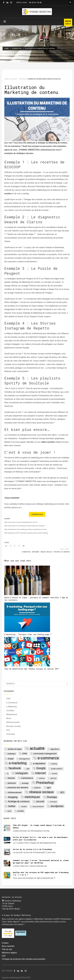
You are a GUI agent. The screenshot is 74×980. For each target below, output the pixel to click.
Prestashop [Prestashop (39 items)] (45, 783)
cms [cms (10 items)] (25, 754)
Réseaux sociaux (53, 79)
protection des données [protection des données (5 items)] (18, 788)
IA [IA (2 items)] (8, 774)
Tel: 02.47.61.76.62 (11, 909)
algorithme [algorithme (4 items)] (55, 749)
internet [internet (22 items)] (40, 773)
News (9, 718)
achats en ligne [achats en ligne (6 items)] (15, 749)
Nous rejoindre (8, 946)
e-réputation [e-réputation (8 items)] (39, 764)
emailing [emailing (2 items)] (54, 764)
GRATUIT (68, 23)
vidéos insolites (48, 442)
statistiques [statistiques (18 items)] (32, 797)
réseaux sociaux (46, 552)
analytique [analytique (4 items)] (11, 754)
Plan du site (7, 949)
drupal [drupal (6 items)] (11, 759)
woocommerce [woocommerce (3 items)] (38, 806)
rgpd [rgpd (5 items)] (49, 788)
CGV (4, 956)
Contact (5, 943)
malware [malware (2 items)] (42, 778)
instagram (35, 552)
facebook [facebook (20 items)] (15, 768)
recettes (8, 194)
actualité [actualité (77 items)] (37, 749)
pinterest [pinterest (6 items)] (12, 783)
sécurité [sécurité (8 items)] (40, 802)
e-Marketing (32, 79)
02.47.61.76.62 (35, 2)
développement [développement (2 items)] (24, 759)
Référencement (42, 79)
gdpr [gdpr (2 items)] (28, 769)
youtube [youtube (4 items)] (21, 811)
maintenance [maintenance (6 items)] (27, 778)
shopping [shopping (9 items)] (13, 797)
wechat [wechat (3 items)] (24, 806)
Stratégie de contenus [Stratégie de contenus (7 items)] (19, 801)
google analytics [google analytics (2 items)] (57, 769)
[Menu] (5, 22)
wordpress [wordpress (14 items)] (57, 806)
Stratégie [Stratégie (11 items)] (52, 797)
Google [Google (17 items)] (41, 768)
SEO (60, 79)
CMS (8, 699)
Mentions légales (9, 953)
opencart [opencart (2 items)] (53, 778)
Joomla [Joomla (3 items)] (54, 773)
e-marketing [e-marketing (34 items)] (18, 763)
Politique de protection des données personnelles (24, 959)
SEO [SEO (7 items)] (62, 792)
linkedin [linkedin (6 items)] (11, 778)
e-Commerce (12, 703)
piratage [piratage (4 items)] (25, 783)
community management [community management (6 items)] (45, 754)
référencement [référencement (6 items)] (15, 792)
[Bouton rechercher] (70, 2)
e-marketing (26, 552)
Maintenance (12, 714)
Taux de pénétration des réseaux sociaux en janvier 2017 (32, 669)
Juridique (10, 710)
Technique (11, 734)
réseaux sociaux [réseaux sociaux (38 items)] (41, 792)
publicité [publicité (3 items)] (37, 788)
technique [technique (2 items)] (53, 802)
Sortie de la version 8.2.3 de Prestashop (32, 849)
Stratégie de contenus (62, 552)
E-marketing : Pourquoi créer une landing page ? (28, 634)
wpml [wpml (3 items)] (9, 811)
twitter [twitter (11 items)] (12, 806)
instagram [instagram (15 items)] (22, 773)
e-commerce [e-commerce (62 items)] (48, 758)
